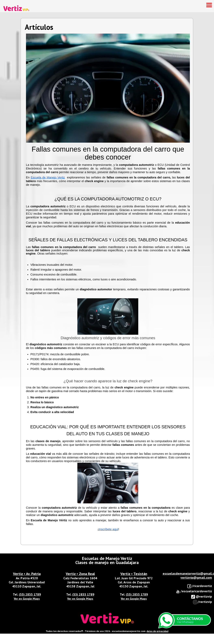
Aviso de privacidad (158, 631)
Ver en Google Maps (27, 599)
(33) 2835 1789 (30, 594)
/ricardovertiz (199, 586)
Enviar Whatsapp (185, 620)
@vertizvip (201, 597)
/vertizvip (202, 602)
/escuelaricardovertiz (194, 591)
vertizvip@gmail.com (196, 577)
